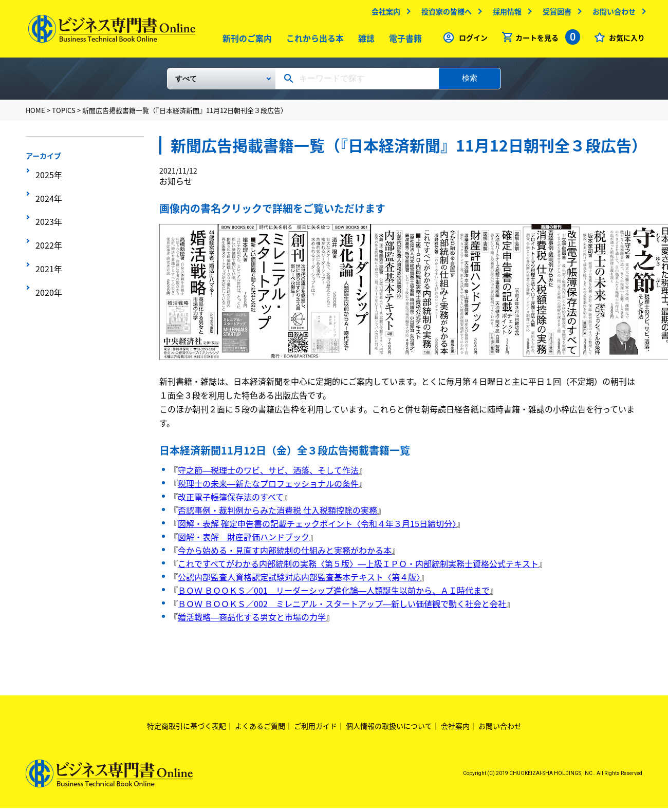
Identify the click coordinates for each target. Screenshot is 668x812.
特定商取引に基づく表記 (187, 730)
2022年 (47, 223)
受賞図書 (554, 14)
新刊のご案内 (245, 41)
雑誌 (364, 41)
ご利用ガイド (316, 730)
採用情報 (505, 14)
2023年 (47, 207)
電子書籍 (403, 41)
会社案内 (383, 14)
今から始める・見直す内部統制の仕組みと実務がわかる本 (285, 554)
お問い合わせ (611, 14)
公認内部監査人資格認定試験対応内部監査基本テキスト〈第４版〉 (299, 581)
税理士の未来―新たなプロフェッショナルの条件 (268, 487)
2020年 (47, 255)
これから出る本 (313, 41)
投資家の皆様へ (444, 14)
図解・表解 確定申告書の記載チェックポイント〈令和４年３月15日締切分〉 (317, 527)
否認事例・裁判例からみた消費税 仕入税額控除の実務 (277, 514)
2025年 (47, 175)
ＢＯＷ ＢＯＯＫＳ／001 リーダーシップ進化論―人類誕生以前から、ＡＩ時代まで (334, 594)
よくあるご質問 (260, 730)
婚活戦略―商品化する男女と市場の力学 (252, 621)
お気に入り (624, 40)
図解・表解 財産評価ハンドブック (244, 541)
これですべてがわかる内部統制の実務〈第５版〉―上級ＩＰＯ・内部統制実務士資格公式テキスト (358, 568)
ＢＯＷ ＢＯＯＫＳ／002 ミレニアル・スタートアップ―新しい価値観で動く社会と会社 (342, 608)
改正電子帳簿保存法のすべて (231, 501)
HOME (35, 114)
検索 (470, 82)
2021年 (47, 239)
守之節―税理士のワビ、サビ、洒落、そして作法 (268, 474)
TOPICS (64, 114)
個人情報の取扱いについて (389, 730)
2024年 (47, 191)
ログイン (471, 40)
